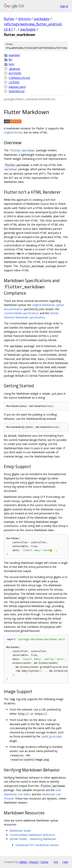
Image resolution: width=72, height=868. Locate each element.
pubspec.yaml (17, 87)
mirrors (24, 19)
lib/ (10, 60)
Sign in (64, 6)
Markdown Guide (20, 831)
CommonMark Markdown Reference (32, 835)
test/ (12, 64)
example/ (14, 55)
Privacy (34, 862)
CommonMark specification (21, 313)
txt (56, 862)
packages (42, 19)
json (65, 862)
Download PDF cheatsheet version (37, 845)
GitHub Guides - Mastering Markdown (33, 839)
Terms (44, 862)
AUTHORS (15, 73)
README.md (17, 91)
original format (13, 132)
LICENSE (14, 82)
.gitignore (14, 69)
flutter (9, 19)
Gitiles (23, 862)
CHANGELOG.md (19, 78)
